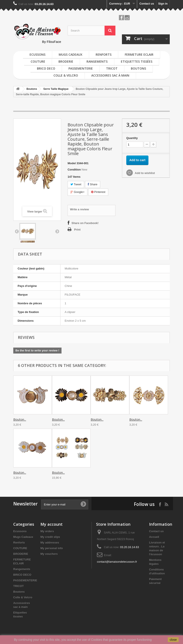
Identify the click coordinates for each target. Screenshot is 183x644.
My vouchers (49, 554)
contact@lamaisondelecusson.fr (117, 562)
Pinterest (98, 192)
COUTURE (38, 61)
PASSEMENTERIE (81, 68)
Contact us (147, 4)
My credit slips (50, 537)
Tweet (76, 184)
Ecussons (37, 54)
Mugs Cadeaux (71, 54)
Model (72, 163)
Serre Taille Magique (56, 89)
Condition (74, 170)
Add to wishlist (145, 173)
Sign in (163, 4)
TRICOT (112, 68)
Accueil (154, 537)
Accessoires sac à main (110, 75)
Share (93, 184)
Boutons (138, 68)
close (173, 640)
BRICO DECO (46, 68)
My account (52, 524)
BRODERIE (66, 61)
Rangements (97, 61)
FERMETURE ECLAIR (139, 54)
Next (57, 231)
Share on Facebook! (85, 223)
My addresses (50, 543)
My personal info (52, 548)
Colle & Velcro (66, 75)
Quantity (132, 138)
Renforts (104, 54)
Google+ (77, 192)
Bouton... (20, 419)
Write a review (79, 209)
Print (77, 230)
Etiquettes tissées (137, 61)
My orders (47, 531)
